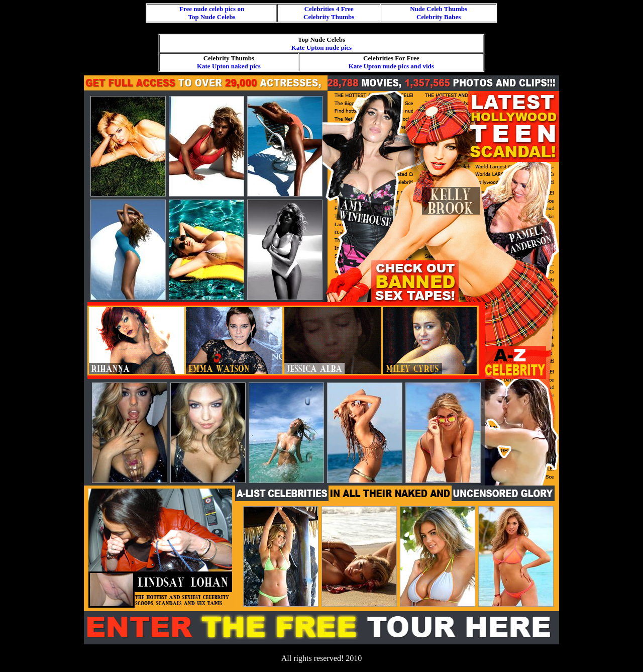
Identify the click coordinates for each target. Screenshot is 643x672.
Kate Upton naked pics (229, 66)
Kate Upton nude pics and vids (391, 66)
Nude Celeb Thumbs (439, 9)
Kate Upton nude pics (321, 47)
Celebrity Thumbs (329, 17)
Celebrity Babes (439, 17)
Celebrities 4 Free (329, 9)
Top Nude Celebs (212, 17)
